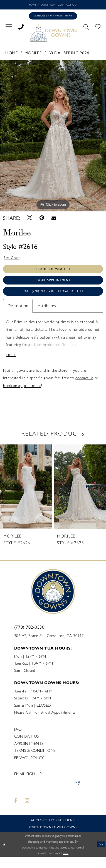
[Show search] (86, 28)
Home (12, 55)
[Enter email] (47, 794)
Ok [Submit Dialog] (100, 855)
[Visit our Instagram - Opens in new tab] (27, 812)
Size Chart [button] (13, 260)
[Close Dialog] (5, 856)
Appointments (29, 753)
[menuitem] (9, 28)
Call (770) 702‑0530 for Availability (53, 298)
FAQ (18, 739)
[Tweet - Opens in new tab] (30, 220)
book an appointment (22, 395)
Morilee (33, 55)
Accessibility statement (53, 831)
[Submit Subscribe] (77, 794)
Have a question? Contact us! (53, 5)
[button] (9, 28)
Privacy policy (29, 767)
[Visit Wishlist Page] (98, 28)
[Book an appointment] (53, 17)
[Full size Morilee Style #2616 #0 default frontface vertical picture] (53, 137)
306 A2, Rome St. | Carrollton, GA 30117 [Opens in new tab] (49, 645)
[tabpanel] (53, 137)
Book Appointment (53, 285)
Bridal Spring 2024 (69, 55)
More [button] (12, 364)
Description (18, 314)
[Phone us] (21, 28)
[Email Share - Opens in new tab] (54, 220)
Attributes (47, 314)
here (66, 864)
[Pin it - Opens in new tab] (42, 220)
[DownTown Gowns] (53, 35)
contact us (84, 388)
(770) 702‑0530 (29, 637)
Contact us (27, 746)
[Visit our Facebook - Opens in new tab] (16, 812)
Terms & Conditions (35, 760)
